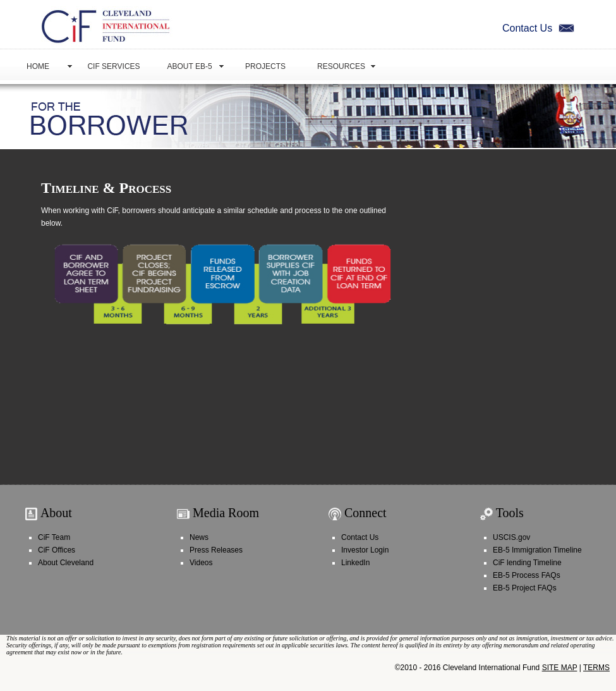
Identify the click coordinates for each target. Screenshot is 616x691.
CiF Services (113, 66)
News (199, 537)
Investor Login (365, 550)
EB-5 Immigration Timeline (537, 550)
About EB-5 (189, 66)
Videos (201, 563)
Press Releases (216, 550)
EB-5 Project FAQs (525, 588)
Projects (265, 66)
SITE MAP (560, 668)
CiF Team (54, 537)
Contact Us (540, 28)
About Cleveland (66, 563)
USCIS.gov (511, 537)
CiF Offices (57, 550)
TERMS (596, 668)
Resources (341, 66)
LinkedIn (355, 563)
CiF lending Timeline (527, 563)
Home (38, 66)
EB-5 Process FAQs (527, 575)
